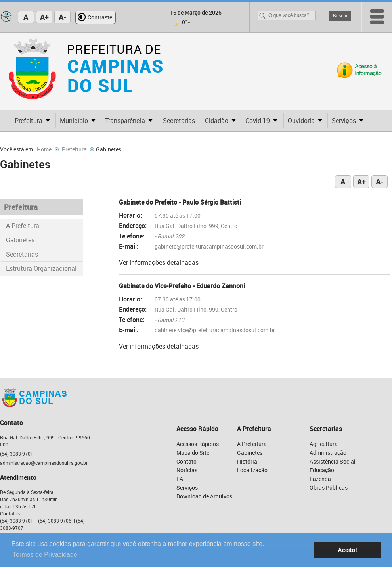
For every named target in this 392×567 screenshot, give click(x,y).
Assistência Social (333, 461)
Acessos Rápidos (198, 444)
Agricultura (324, 444)
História (247, 461)
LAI (181, 479)
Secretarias (22, 254)
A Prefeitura (23, 226)
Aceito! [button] (347, 550)
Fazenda (320, 479)
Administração (328, 453)
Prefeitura (78, 149)
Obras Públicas (329, 488)
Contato (186, 461)
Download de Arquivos (204, 496)
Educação (322, 470)
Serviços (187, 488)
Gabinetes (20, 240)
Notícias (187, 470)
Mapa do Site (193, 453)
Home (48, 149)
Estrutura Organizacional (41, 268)
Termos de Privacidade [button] (45, 555)
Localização (252, 470)
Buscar (340, 16)
